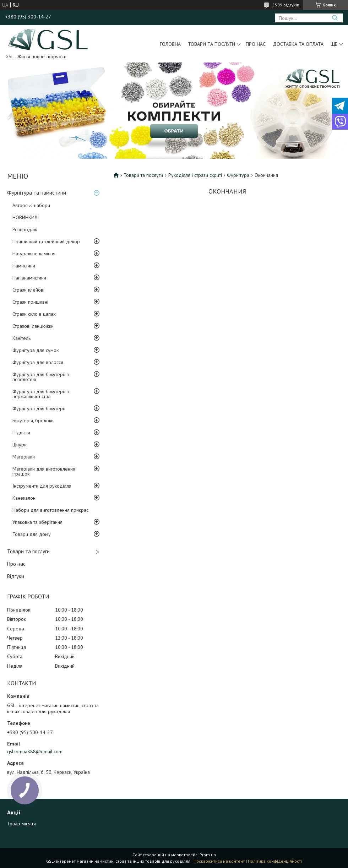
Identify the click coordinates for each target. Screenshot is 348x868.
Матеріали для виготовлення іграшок (44, 471)
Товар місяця (21, 824)
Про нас (256, 44)
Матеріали (24, 457)
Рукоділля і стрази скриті (195, 175)
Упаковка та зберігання (37, 522)
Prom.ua (208, 855)
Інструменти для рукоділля (42, 486)
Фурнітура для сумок (36, 350)
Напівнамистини (29, 278)
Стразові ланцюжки (33, 326)
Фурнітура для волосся (38, 362)
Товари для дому (32, 534)
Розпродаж (25, 229)
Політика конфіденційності (275, 861)
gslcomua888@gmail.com (35, 752)
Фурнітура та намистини (37, 193)
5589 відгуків (286, 5)
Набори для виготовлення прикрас (50, 510)
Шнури (20, 445)
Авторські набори (31, 205)
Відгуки (16, 576)
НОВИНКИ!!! (26, 217)
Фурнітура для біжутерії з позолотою (41, 377)
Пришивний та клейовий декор (46, 242)
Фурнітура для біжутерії (39, 408)
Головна (170, 44)
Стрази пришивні (30, 302)
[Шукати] (335, 18)
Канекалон (24, 498)
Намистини (24, 266)
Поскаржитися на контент (219, 861)
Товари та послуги (211, 44)
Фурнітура (238, 175)
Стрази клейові (28, 290)
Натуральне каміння (34, 254)
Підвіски (21, 433)
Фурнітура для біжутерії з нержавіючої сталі (41, 394)
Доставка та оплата (298, 44)
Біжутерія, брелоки (33, 421)
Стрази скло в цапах (34, 314)
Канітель (21, 338)
